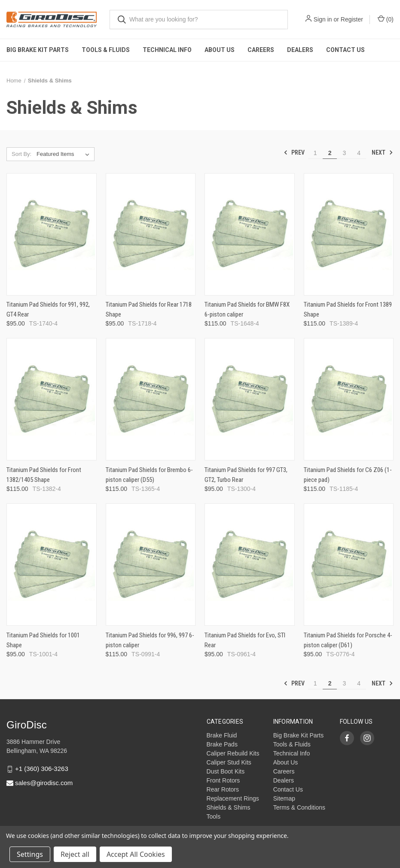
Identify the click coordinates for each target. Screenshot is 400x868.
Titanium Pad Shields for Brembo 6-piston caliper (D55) (149, 475)
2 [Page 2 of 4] (330, 153)
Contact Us (345, 50)
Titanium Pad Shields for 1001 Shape (43, 640)
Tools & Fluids (106, 50)
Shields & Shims (229, 807)
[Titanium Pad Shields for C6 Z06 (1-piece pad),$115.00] (349, 399)
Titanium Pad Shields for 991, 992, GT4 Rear (48, 309)
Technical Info (167, 50)
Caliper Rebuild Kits (233, 753)
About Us (220, 50)
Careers (261, 50)
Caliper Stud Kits (229, 762)
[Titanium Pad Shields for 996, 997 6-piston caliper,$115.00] (151, 565)
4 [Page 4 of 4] (359, 153)
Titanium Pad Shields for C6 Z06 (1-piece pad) (348, 475)
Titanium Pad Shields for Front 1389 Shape (348, 309)
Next (382, 152)
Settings (30, 854)
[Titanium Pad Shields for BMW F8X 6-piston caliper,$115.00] (250, 234)
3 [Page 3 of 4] (344, 153)
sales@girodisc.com (44, 783)
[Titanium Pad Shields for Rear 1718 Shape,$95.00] (151, 234)
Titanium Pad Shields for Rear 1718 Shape (149, 309)
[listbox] (65, 154)
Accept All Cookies (136, 854)
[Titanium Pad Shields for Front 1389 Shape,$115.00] (349, 234)
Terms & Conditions (299, 807)
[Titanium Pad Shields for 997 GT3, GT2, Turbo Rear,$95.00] (250, 399)
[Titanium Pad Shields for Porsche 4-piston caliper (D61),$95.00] (349, 565)
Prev (294, 152)
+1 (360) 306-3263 (42, 769)
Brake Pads (222, 744)
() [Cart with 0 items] (386, 19)
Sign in (323, 19)
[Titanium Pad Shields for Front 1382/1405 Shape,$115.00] (52, 399)
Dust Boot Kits (226, 771)
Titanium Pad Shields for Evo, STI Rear (245, 640)
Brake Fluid (222, 735)
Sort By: (21, 154)
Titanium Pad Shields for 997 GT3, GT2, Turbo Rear (246, 475)
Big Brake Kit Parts (38, 50)
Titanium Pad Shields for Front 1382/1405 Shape (44, 475)
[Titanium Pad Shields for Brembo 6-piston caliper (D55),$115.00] (151, 399)
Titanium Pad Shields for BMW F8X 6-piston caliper (247, 309)
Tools (214, 816)
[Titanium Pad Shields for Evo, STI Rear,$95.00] (250, 565)
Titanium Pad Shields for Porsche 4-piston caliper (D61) (348, 640)
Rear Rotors (223, 789)
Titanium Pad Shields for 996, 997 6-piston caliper (150, 640)
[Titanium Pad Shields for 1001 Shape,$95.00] (52, 565)
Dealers (300, 50)
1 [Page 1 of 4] (315, 153)
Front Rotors (223, 780)
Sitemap (284, 798)
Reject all (75, 854)
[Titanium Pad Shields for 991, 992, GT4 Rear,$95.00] (52, 234)
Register (352, 19)
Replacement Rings (233, 798)
